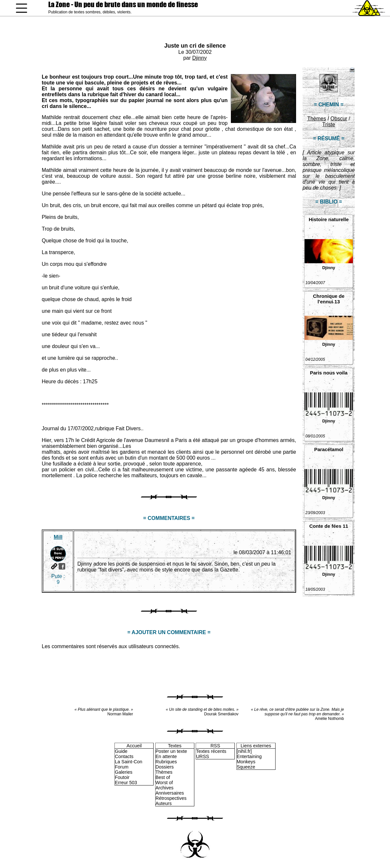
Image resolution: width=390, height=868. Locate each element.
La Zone (123, 4)
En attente (166, 756)
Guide (121, 751)
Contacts (124, 756)
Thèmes (317, 119)
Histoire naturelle (329, 219)
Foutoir (122, 777)
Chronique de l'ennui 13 (329, 299)
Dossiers (165, 767)
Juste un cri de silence (195, 46)
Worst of (164, 783)
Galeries (124, 772)
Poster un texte (171, 751)
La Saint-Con (128, 762)
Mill (58, 537)
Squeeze (246, 767)
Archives (165, 788)
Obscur (339, 119)
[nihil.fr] (244, 751)
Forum (122, 767)
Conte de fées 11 (329, 526)
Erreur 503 (126, 783)
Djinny (200, 58)
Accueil (134, 746)
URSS (202, 756)
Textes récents (211, 751)
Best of (163, 777)
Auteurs (164, 803)
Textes (175, 746)
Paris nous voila (329, 373)
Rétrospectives (171, 798)
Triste (329, 124)
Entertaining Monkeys (249, 759)
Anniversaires (170, 793)
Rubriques (166, 762)
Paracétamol (329, 449)
